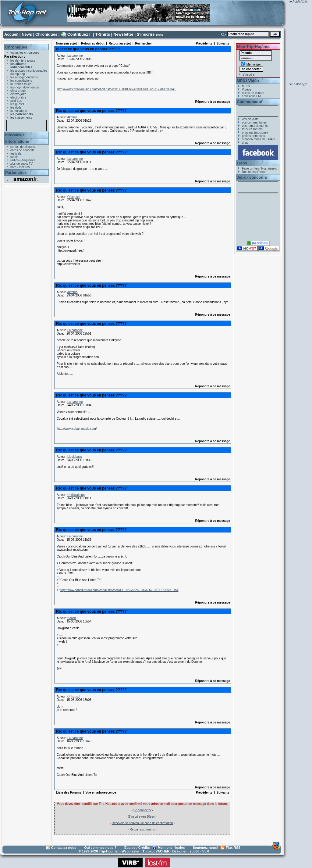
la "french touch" (21, 84)
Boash (72, 618)
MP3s (246, 86)
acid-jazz (16, 101)
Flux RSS (233, 848)
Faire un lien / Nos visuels (259, 169)
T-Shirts (103, 34)
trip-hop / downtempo (25, 87)
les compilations (21, 81)
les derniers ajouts (23, 61)
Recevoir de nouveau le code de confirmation (142, 823)
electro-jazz (18, 94)
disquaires (28, 160)
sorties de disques (23, 147)
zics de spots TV (21, 164)
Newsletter (123, 34)
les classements (21, 118)
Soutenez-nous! (206, 848)
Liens (242, 163)
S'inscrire (146, 34)
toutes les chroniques (25, 53)
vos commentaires (254, 122)
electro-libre (18, 97)
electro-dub (18, 91)
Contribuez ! (79, 34)
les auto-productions (24, 77)
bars (13, 167)
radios (14, 160)
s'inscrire (248, 75)
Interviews (15, 135)
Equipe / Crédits (137, 848)
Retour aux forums (142, 829)
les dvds (16, 108)
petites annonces (253, 136)
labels (14, 157)
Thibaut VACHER (156, 851)
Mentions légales (171, 848)
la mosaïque (19, 111)
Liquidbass (75, 457)
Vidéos (246, 90)
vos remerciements (255, 126)
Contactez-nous (64, 848)
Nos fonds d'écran (254, 172)
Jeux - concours (252, 177)
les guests (17, 104)
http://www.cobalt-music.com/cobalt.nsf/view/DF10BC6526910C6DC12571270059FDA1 (117, 89)
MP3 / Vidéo (248, 81)
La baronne (75, 56)
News (27, 34)
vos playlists (250, 119)
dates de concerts (22, 150)
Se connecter (142, 810)
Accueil (11, 34)
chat (245, 143)
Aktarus (72, 117)
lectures (24, 167)
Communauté (249, 102)
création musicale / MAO (259, 139)
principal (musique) (255, 133)
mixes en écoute (253, 93)
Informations (17, 141)
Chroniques (46, 34)
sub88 (194, 851)
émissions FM (251, 96)
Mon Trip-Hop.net (253, 47)
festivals (16, 154)
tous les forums (252, 129)
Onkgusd (73, 197)
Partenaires (16, 172)
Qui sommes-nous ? (100, 848)
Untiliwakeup (76, 495)
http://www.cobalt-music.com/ (77, 429)
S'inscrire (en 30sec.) (142, 817)
